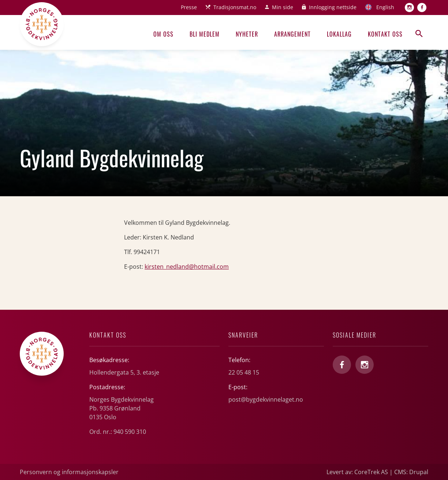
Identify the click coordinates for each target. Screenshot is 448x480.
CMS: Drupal (411, 472)
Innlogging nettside (333, 7)
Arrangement (292, 34)
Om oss (163, 34)
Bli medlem (205, 34)
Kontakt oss (385, 34)
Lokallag (339, 34)
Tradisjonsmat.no (235, 7)
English (385, 7)
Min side (283, 7)
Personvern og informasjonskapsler (69, 472)
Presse (189, 7)
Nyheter (247, 34)
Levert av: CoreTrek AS (357, 472)
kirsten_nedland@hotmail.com (187, 267)
